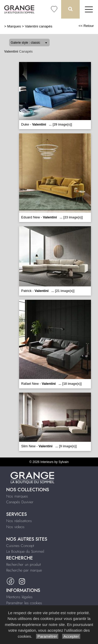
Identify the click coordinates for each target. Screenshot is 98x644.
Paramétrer (47, 636)
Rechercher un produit (24, 564)
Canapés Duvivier (20, 502)
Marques (14, 26)
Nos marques (17, 496)
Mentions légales (19, 597)
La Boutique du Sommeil (25, 551)
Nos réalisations (19, 521)
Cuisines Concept (20, 546)
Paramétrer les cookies (24, 603)
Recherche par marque (24, 570)
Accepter (71, 636)
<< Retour (86, 26)
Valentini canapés (39, 26)
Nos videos (15, 527)
